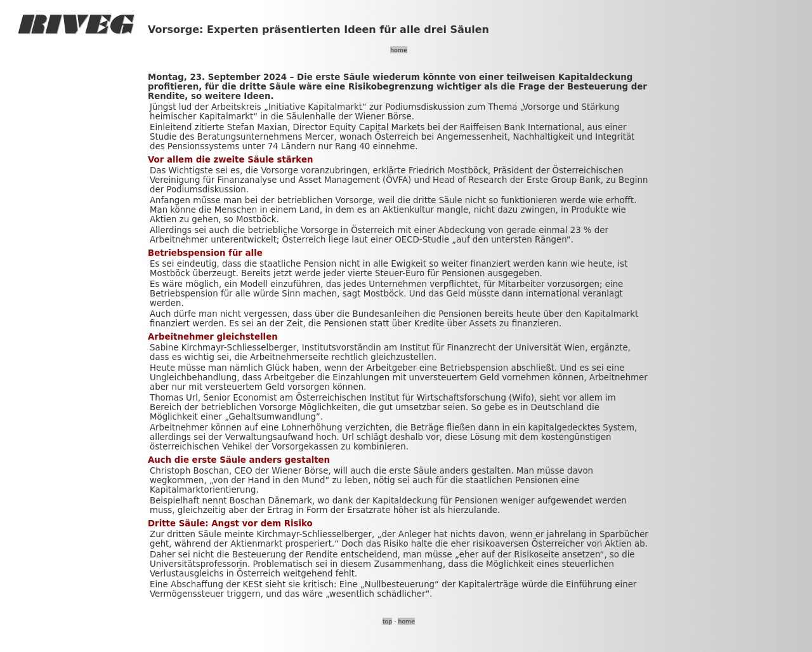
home (398, 50)
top (387, 621)
